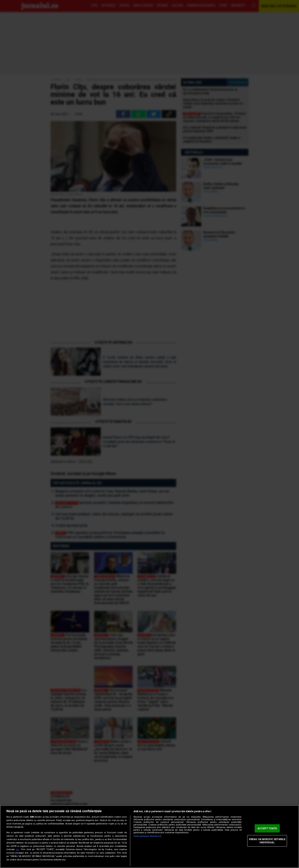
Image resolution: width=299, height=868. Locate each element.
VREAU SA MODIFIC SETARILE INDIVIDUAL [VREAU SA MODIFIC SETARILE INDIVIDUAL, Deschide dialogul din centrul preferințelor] (267, 841)
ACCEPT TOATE (267, 828)
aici (17, 849)
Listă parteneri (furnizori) (147, 836)
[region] (149, 837)
